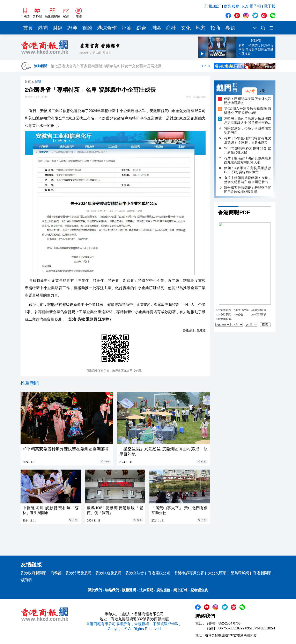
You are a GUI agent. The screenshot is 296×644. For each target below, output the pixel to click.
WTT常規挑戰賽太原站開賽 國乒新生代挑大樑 (248, 150)
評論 (127, 28)
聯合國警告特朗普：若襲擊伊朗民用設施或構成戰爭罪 (248, 190)
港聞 (43, 28)
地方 (201, 28)
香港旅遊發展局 (109, 573)
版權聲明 (129, 590)
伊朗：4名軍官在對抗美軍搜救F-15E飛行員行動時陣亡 (248, 170)
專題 (230, 28)
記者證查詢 (199, 590)
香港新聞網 (262, 573)
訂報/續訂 (213, 6)
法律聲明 (146, 590)
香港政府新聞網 (34, 573)
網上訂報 (180, 590)
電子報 (270, 6)
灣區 (156, 28)
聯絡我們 (112, 590)
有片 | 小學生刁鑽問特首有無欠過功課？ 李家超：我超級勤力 (248, 140)
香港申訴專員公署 (189, 573)
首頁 (28, 28)
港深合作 (107, 28)
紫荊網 (26, 580)
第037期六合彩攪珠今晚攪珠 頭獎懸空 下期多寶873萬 (248, 111)
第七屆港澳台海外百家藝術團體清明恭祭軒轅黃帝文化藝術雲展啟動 (130, 66)
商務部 (56, 573)
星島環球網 (240, 573)
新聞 (38, 82)
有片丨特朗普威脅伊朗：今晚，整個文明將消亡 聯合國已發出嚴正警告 (248, 180)
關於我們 (95, 590)
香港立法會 (135, 573)
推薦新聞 (30, 383)
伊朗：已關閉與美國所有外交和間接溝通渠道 (248, 101)
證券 (72, 28)
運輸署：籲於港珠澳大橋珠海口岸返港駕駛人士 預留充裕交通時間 (248, 121)
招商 (215, 28)
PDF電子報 (252, 6)
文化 (186, 28)
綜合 (141, 28)
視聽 (87, 28)
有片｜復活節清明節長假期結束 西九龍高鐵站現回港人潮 (248, 160)
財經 (58, 28)
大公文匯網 (217, 573)
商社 (171, 28)
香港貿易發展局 (79, 573)
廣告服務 (232, 6)
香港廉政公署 (159, 573)
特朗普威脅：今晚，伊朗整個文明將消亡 (248, 130)
